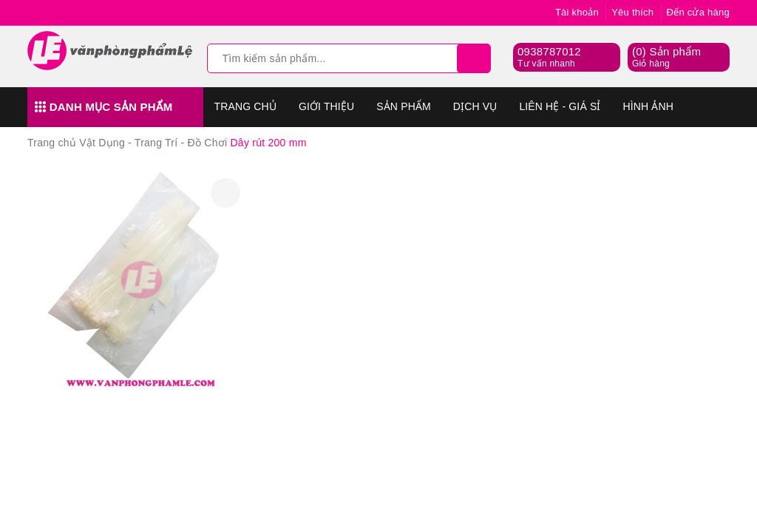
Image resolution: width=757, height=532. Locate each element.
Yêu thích (632, 12)
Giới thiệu (326, 106)
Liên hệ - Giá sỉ (560, 106)
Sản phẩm (404, 106)
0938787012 (549, 51)
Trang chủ (245, 106)
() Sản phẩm (666, 58)
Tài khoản (577, 12)
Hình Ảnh (648, 106)
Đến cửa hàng (699, 12)
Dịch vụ (475, 106)
